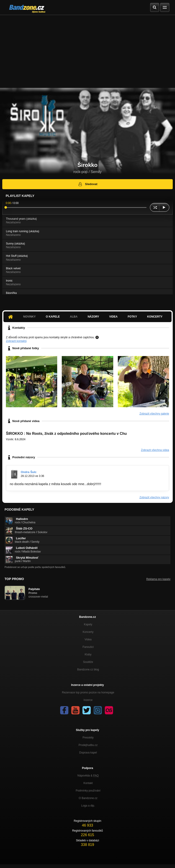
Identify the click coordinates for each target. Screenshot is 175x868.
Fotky (132, 317)
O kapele (53, 317)
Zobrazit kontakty (16, 341)
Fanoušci (88, 647)
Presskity (88, 738)
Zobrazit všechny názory (154, 497)
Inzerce (88, 700)
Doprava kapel (88, 753)
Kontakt (88, 783)
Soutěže (88, 662)
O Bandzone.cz (88, 798)
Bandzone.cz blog (88, 669)
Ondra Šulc (29, 472)
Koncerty (155, 317)
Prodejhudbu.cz (88, 745)
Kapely (88, 624)
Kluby (88, 654)
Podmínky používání (88, 791)
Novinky (30, 317)
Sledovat (88, 184)
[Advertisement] (87, 49)
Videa (113, 317)
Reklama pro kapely (158, 579)
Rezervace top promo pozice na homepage (88, 692)
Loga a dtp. (88, 806)
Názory (93, 317)
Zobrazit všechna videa (155, 450)
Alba (74, 317)
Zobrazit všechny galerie (154, 414)
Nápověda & (88, 776)
